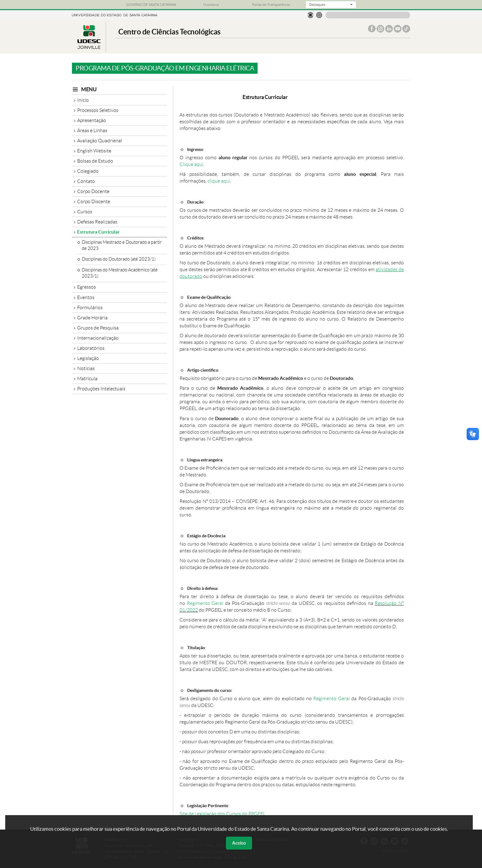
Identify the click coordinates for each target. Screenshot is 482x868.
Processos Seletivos (98, 110)
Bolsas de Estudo (95, 161)
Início (83, 100)
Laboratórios (91, 348)
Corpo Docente (93, 191)
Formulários (90, 308)
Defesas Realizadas (97, 222)
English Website (94, 151)
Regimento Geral (205, 603)
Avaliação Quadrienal (100, 141)
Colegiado (88, 171)
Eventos (86, 297)
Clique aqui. (192, 164)
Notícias (86, 368)
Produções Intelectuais (101, 389)
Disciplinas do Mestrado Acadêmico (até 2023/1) (120, 273)
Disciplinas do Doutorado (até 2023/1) (119, 259)
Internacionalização (98, 338)
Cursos (85, 212)
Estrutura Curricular (98, 232)
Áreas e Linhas (92, 130)
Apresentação (92, 120)
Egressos (87, 287)
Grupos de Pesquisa (98, 328)
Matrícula (87, 379)
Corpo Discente (94, 201)
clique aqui (219, 181)
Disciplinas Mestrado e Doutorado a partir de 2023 (122, 245)
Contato (86, 181)
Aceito (239, 843)
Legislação (88, 358)
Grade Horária (92, 318)
